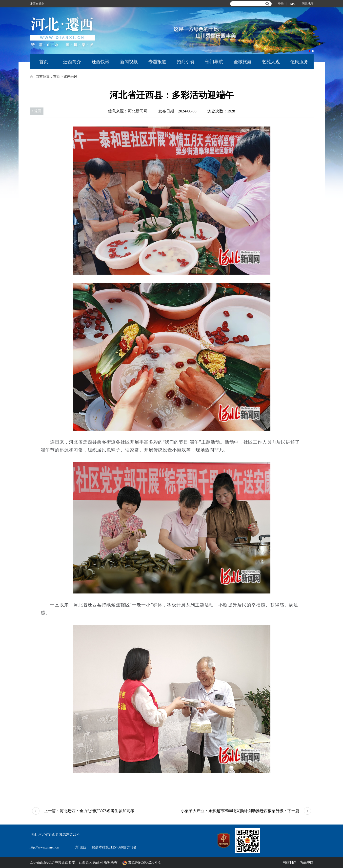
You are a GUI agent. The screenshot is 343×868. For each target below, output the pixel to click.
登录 (281, 4)
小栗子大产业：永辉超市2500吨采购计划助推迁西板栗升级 (240, 811)
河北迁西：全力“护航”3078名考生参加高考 (89, 811)
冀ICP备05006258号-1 (145, 862)
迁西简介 (72, 62)
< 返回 (36, 111)
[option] (229, 31)
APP (293, 4)
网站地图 (308, 4)
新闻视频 (129, 62)
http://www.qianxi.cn (44, 847)
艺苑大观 (271, 62)
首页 (44, 62)
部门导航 (214, 62)
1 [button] (310, 51)
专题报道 (157, 62)
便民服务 (299, 62)
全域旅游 (242, 62)
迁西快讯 (101, 62)
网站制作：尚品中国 (298, 862)
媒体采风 (70, 76)
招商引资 (186, 62)
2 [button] (313, 51)
